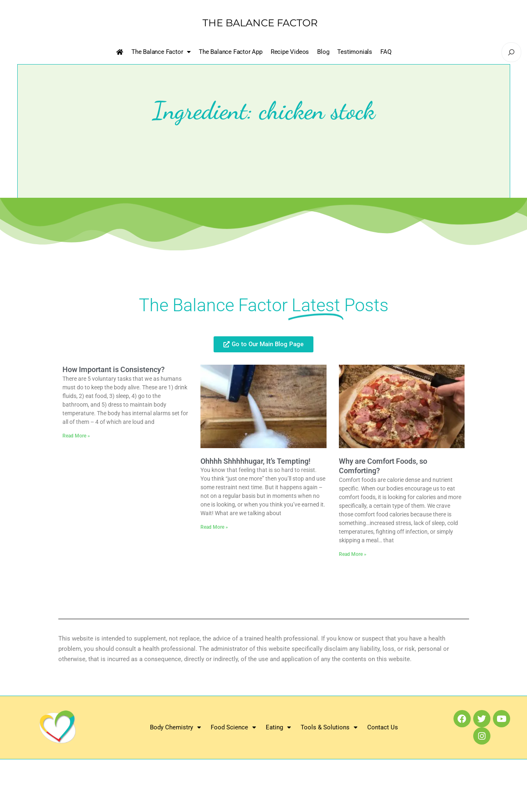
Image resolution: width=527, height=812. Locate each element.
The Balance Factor (161, 52)
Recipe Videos (290, 52)
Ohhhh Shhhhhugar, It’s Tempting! (255, 461)
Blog (323, 52)
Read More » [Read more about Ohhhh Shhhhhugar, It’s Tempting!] (214, 527)
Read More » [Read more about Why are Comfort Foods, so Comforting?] (353, 554)
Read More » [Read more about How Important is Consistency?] (76, 436)
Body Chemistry (175, 728)
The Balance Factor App (231, 52)
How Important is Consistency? (114, 369)
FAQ (386, 52)
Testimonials (355, 52)
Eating (278, 728)
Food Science (233, 728)
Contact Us (383, 727)
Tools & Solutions (329, 728)
